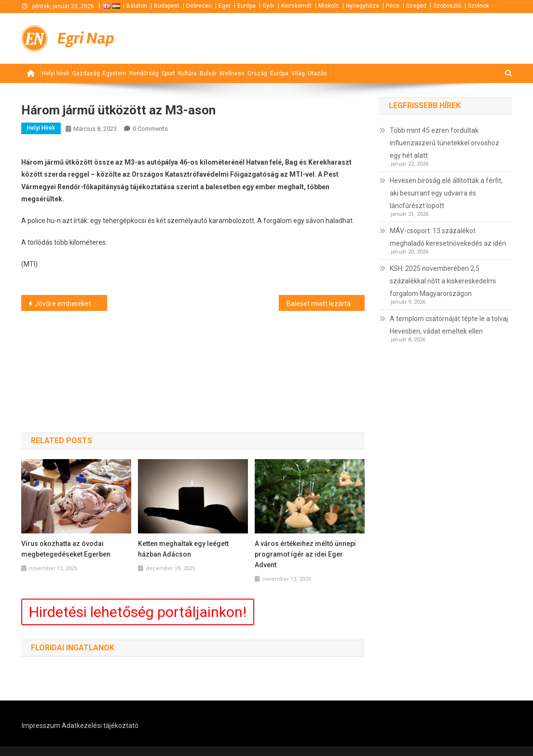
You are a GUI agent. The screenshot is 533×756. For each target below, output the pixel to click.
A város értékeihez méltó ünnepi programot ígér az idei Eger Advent (305, 554)
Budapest (167, 6)
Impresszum (41, 726)
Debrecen (199, 6)
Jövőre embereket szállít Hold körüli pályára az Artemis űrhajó (71, 304)
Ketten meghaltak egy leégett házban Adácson (183, 549)
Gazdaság (86, 73)
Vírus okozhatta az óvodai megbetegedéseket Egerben (66, 549)
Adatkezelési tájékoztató (100, 726)
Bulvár (208, 73)
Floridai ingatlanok (73, 648)
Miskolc (329, 6)
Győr (268, 6)
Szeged (416, 6)
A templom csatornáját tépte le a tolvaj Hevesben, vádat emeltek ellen (449, 325)
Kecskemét (296, 6)
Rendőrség (144, 73)
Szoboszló (447, 6)
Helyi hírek (56, 73)
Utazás (317, 73)
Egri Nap (86, 38)
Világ (298, 73)
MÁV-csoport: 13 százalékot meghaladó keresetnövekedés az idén (448, 237)
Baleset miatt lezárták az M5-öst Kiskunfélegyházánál (326, 304)
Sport (168, 73)
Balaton (137, 6)
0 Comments (150, 129)
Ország (257, 73)
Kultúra (187, 73)
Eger (225, 6)
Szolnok (478, 6)
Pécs (393, 6)
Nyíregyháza (362, 6)
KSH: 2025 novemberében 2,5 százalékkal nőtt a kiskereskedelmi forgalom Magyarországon (443, 281)
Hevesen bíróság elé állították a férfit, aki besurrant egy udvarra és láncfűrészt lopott (446, 193)
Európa (246, 6)
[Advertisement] (396, 38)
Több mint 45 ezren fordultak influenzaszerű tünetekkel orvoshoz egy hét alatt (444, 143)
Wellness (232, 73)
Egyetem (115, 73)
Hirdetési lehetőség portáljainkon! (138, 612)
